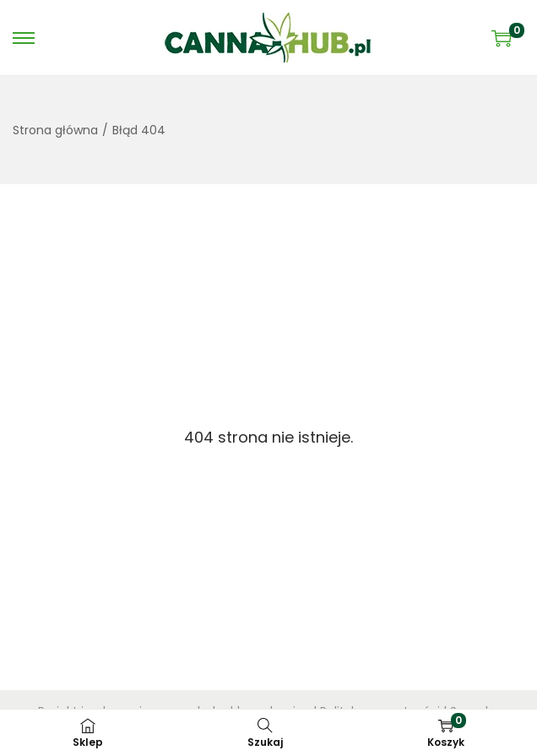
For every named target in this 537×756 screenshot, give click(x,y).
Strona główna (55, 130)
